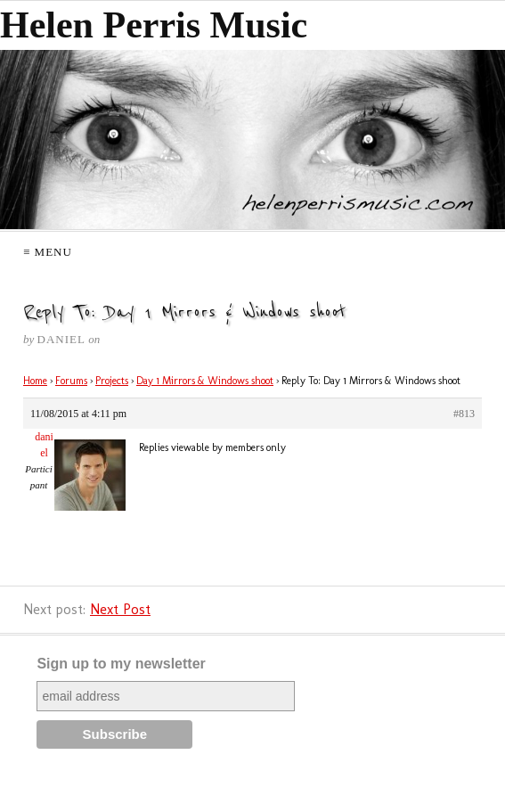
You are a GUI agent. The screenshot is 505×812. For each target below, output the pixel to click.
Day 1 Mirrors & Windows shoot (205, 381)
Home (35, 381)
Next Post (120, 609)
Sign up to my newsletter (121, 664)
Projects (112, 381)
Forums (71, 381)
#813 (464, 414)
